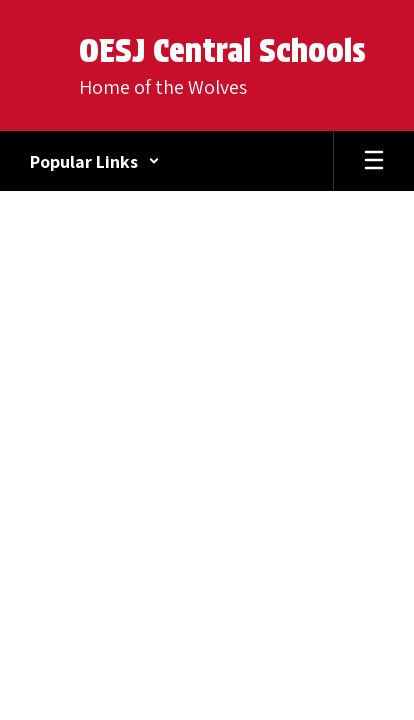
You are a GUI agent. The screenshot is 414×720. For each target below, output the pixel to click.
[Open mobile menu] (374, 161)
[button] (95, 161)
